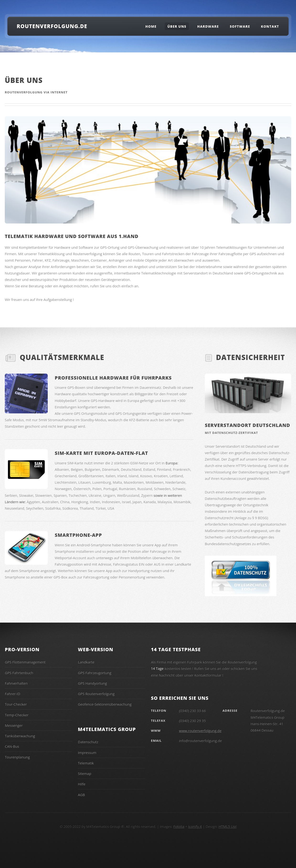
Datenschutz (88, 742)
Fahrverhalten (16, 683)
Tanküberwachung (20, 736)
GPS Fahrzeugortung (95, 673)
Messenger (14, 725)
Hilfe (82, 784)
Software (240, 26)
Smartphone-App (78, 535)
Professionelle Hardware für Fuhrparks (113, 378)
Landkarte (86, 662)
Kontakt (270, 26)
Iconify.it (195, 826)
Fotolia (179, 826)
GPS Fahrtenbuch (19, 673)
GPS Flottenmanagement (25, 662)
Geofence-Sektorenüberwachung (105, 704)
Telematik (86, 763)
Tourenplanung (17, 757)
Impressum (87, 752)
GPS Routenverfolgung (96, 694)
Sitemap (85, 773)
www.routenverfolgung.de (200, 731)
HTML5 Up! (227, 826)
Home (151, 26)
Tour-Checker (16, 704)
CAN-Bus (12, 746)
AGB (81, 795)
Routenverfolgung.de (52, 26)
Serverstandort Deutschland (247, 425)
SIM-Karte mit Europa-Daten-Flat (101, 453)
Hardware (208, 26)
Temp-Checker (17, 715)
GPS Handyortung (92, 683)
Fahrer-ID (12, 694)
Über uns (177, 26)
